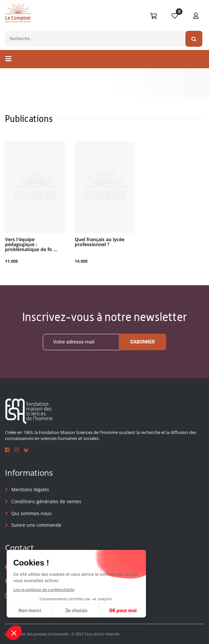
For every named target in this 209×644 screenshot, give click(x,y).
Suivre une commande (36, 525)
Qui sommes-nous (32, 513)
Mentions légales (30, 489)
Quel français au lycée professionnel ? (100, 242)
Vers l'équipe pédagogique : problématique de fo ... (31, 245)
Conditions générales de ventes (46, 501)
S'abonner (142, 342)
